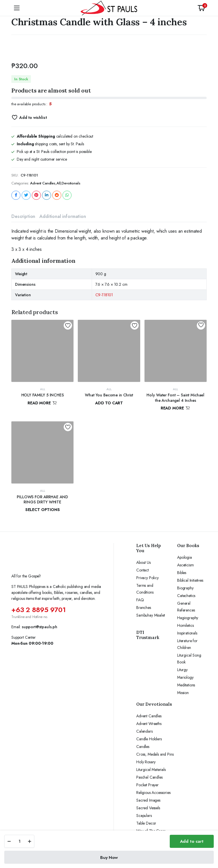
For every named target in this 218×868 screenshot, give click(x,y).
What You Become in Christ (109, 395)
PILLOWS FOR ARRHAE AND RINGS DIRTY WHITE (42, 499)
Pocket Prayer (147, 785)
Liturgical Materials (151, 770)
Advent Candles (43, 183)
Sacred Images (148, 800)
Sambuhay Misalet (150, 615)
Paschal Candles (149, 777)
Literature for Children (187, 644)
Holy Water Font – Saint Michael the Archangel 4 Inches (175, 398)
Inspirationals (187, 633)
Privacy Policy (147, 578)
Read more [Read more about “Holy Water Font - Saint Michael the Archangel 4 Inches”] (176, 408)
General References (186, 607)
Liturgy (182, 670)
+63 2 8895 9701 (39, 610)
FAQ (140, 600)
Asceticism (185, 565)
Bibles (182, 573)
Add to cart (192, 841)
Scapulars (144, 816)
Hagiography (188, 618)
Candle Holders (149, 739)
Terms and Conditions (145, 589)
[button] (201, 8)
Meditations (186, 685)
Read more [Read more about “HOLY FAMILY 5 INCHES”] (42, 403)
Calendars (144, 731)
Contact (142, 570)
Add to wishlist (33, 117)
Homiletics (185, 625)
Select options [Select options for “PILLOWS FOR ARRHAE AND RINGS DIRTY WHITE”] (43, 510)
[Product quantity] (19, 841)
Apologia (185, 557)
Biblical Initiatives (190, 580)
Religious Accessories (153, 793)
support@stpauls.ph (40, 627)
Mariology (185, 677)
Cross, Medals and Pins (155, 754)
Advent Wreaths (149, 724)
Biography (185, 588)
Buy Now (109, 858)
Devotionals (71, 183)
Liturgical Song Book (189, 659)
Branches (144, 608)
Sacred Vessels (148, 808)
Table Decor (146, 823)
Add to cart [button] (109, 403)
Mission (183, 693)
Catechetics (186, 596)
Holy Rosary (146, 762)
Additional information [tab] (63, 216)
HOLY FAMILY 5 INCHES (43, 395)
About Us (143, 562)
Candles (143, 747)
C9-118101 (104, 295)
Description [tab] (23, 216)
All (59, 183)
